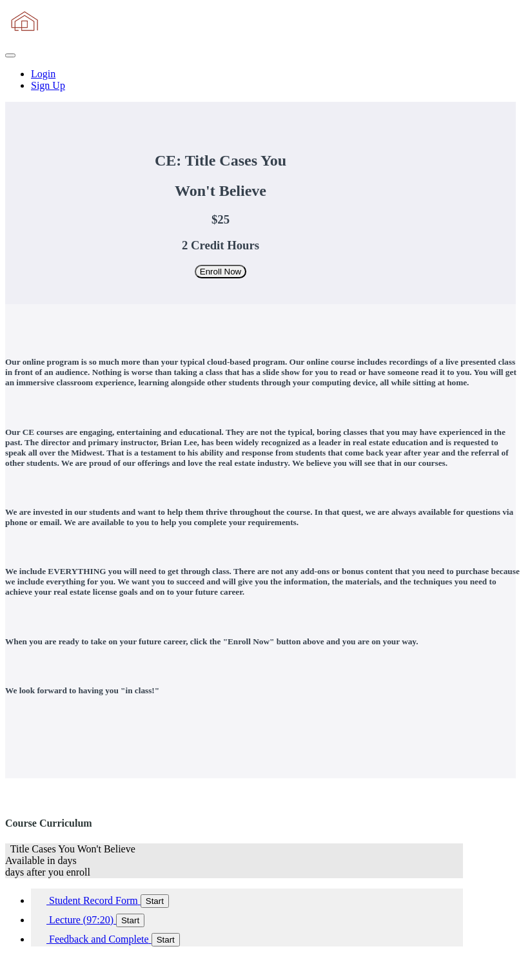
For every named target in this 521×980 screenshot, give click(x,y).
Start (155, 901)
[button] (10, 55)
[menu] (260, 80)
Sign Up (48, 85)
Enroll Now (221, 272)
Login (43, 74)
